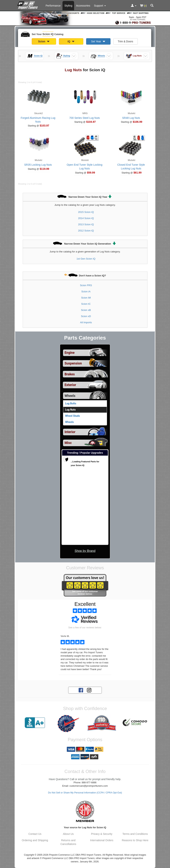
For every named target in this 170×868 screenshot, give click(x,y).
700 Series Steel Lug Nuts (85, 118)
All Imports (86, 322)
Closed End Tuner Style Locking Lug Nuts (131, 167)
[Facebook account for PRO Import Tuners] (81, 690)
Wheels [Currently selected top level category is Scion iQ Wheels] (70, 396)
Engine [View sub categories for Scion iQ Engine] (70, 353)
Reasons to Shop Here (135, 840)
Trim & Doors (126, 41)
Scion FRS (86, 285)
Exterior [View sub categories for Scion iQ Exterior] (70, 385)
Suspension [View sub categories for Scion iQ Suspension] (73, 363)
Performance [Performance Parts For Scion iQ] (53, 6)
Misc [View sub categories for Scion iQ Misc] (68, 443)
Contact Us (35, 834)
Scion (44, 41)
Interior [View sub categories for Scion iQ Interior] (70, 432)
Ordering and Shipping (35, 840)
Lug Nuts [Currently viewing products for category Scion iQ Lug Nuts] (70, 410)
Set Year (98, 41)
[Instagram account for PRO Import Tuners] (89, 690)
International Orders (102, 840)
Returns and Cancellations (68, 842)
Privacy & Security (102, 834)
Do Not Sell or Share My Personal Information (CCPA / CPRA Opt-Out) (85, 793)
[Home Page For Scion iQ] (28, 5)
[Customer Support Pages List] (100, 6)
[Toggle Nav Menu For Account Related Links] (134, 6)
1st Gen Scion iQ (86, 259)
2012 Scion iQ (86, 231)
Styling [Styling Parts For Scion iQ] (68, 6)
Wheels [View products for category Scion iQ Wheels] (69, 422)
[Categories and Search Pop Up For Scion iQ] (152, 6)
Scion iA (86, 291)
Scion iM (86, 298)
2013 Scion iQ (86, 224)
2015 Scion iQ (86, 212)
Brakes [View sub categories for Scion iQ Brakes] (70, 374)
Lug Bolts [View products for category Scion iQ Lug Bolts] (71, 403)
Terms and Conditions (135, 834)
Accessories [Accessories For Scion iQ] (83, 6)
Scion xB (86, 310)
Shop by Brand (85, 551)
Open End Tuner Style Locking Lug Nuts (85, 167)
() (143, 6)
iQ (71, 41)
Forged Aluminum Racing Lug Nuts (38, 120)
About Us (68, 834)
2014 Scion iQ (86, 218)
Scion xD (86, 316)
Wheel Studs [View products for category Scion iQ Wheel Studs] (73, 416)
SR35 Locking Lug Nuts (38, 165)
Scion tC (86, 304)
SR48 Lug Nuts (131, 118)
